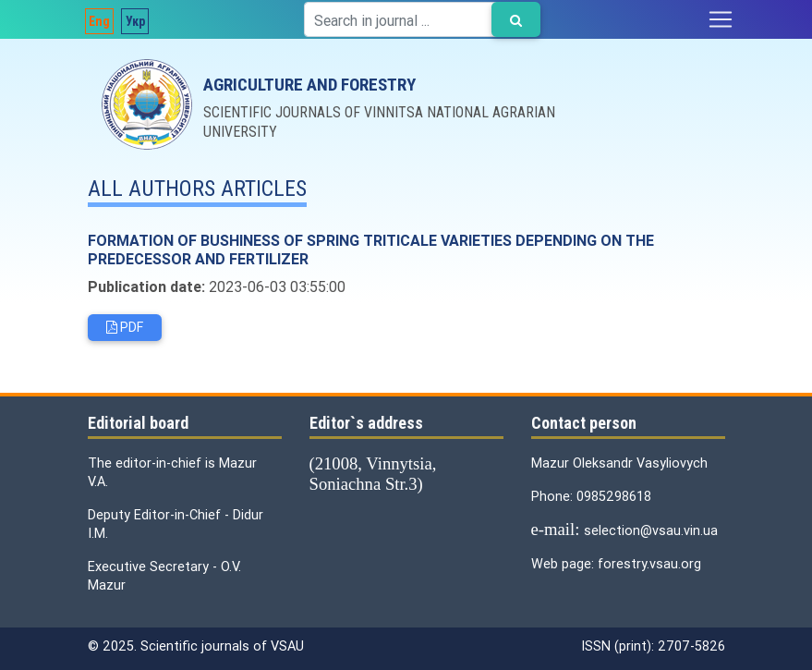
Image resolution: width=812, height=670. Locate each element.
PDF (125, 327)
